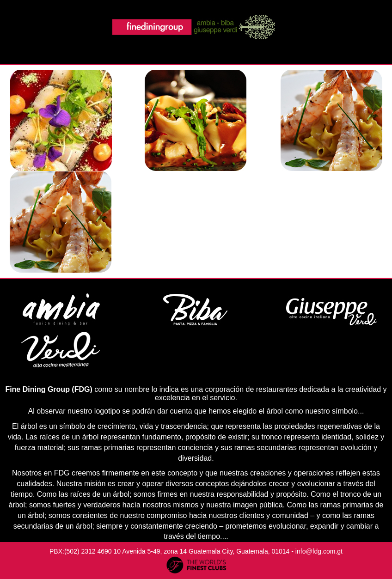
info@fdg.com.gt (319, 551)
